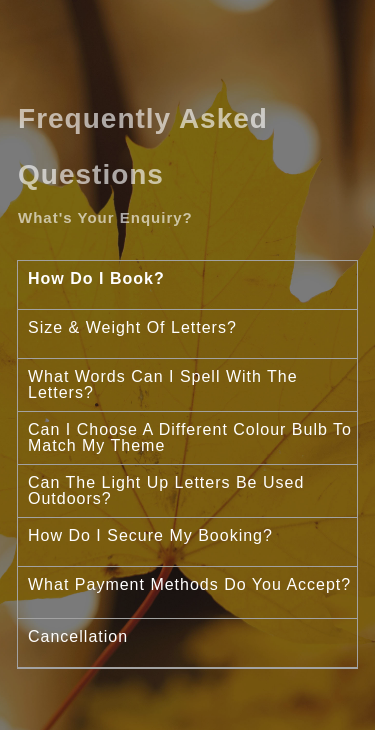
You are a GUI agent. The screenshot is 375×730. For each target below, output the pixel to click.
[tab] (187, 285)
